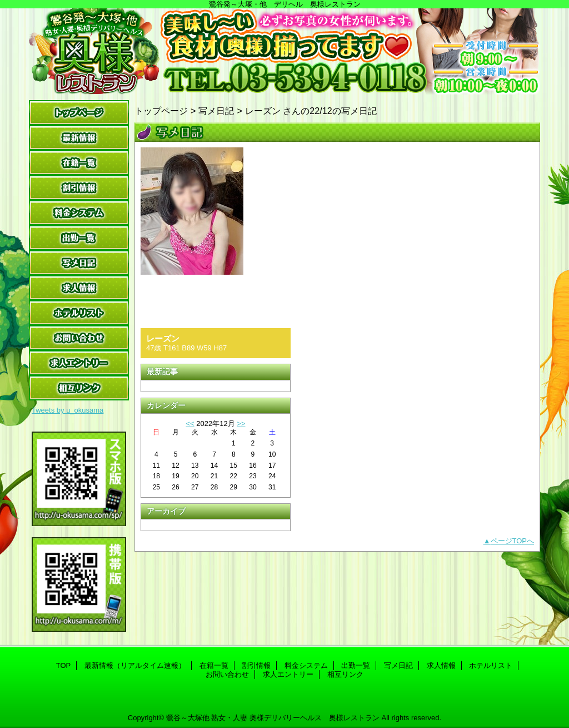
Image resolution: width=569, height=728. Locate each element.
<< (190, 424)
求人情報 (79, 288)
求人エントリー (79, 363)
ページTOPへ (513, 541)
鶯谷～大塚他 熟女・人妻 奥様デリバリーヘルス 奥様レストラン (273, 718)
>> (241, 424)
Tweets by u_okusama (68, 410)
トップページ (161, 111)
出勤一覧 (79, 238)
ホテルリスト (79, 313)
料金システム (79, 213)
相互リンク (79, 388)
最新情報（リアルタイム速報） (79, 138)
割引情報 (79, 188)
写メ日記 (79, 263)
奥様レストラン (284, 51)
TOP (79, 113)
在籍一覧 (79, 163)
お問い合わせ (79, 338)
